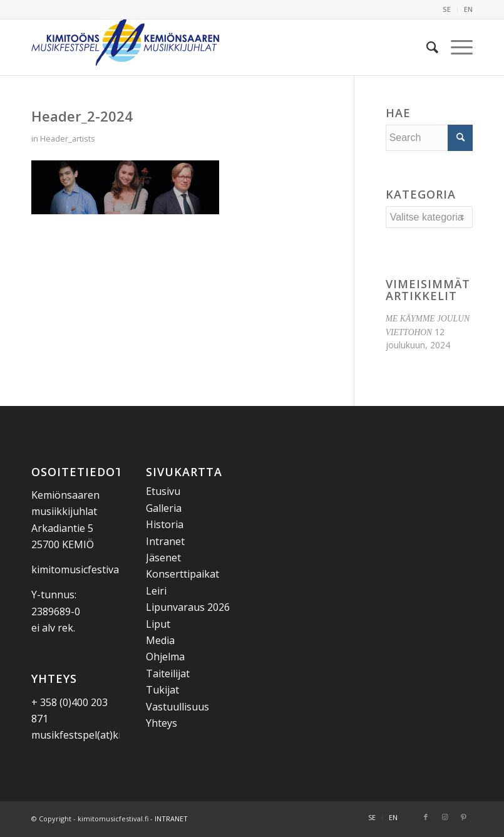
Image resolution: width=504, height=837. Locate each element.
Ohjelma (165, 657)
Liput (158, 624)
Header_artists (68, 138)
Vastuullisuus (177, 707)
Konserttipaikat (183, 574)
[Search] (426, 47)
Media (160, 640)
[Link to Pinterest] (463, 817)
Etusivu (163, 491)
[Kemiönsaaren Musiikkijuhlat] (125, 47)
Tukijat (162, 690)
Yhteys (162, 723)
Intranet (165, 541)
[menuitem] (447, 9)
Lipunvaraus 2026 (188, 607)
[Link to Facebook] (426, 817)
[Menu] (455, 47)
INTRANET (171, 819)
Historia (165, 524)
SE (447, 9)
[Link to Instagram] (445, 817)
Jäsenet (163, 558)
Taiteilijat (168, 673)
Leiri (156, 591)
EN (468, 9)
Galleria (164, 508)
